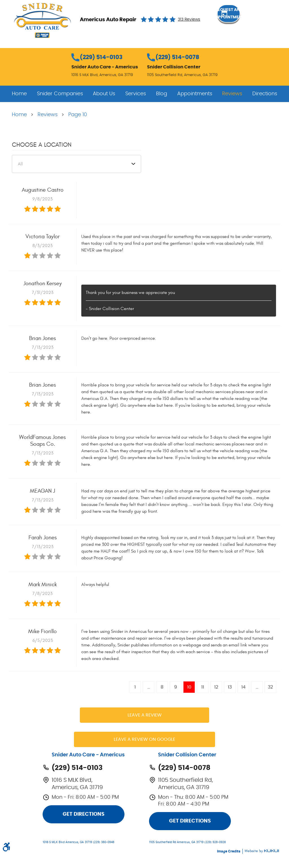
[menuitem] (19, 94)
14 (243, 687)
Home (19, 94)
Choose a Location (42, 145)
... (149, 687)
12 (216, 687)
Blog (162, 94)
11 (203, 687)
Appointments (195, 94)
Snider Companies (60, 94)
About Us (104, 94)
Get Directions (84, 814)
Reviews (232, 94)
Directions (265, 94)
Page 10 (78, 115)
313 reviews (189, 20)
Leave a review (145, 715)
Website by (262, 851)
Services (136, 94)
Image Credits (229, 851)
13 (230, 687)
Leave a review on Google (144, 739)
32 (270, 687)
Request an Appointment (248, 19)
